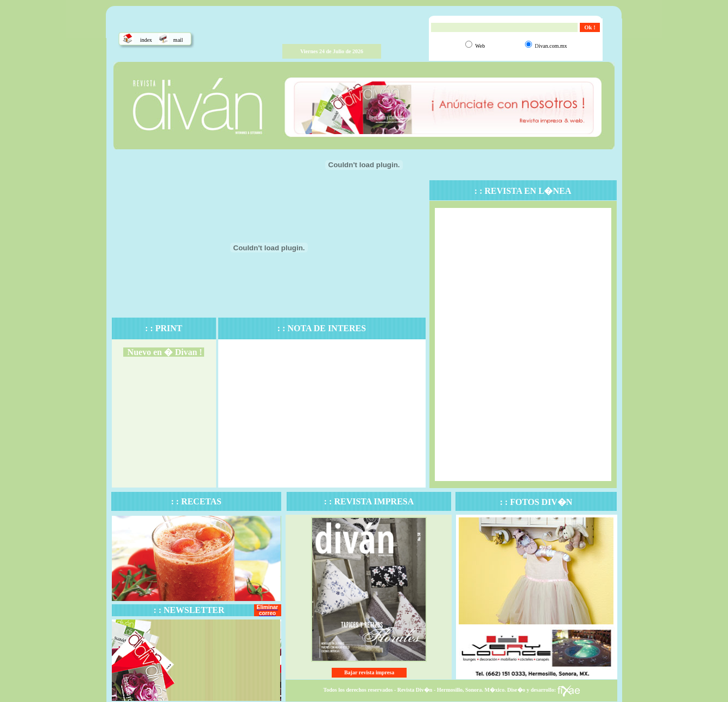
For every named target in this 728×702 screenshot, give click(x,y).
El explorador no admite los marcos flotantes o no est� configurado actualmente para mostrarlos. (164, 425)
